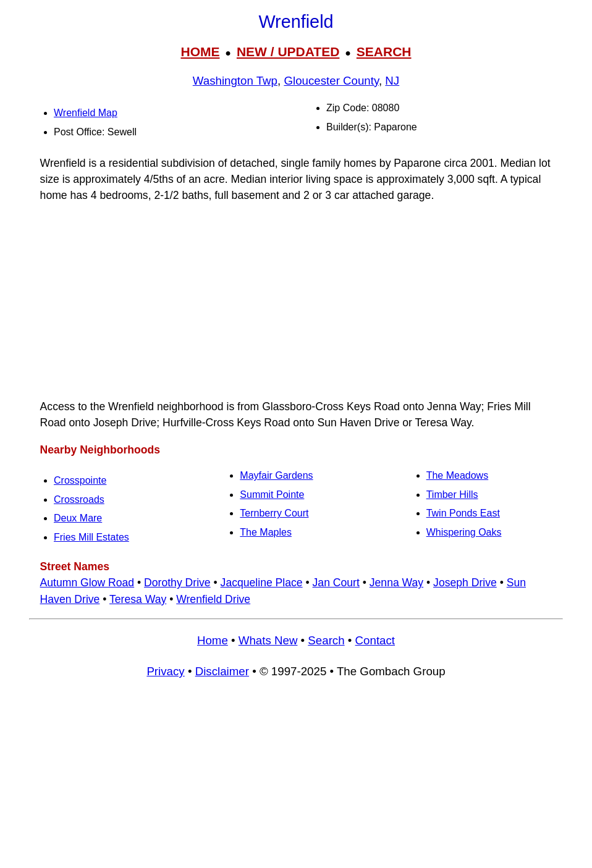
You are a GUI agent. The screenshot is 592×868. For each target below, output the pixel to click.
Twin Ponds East (463, 513)
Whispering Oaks (464, 532)
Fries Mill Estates (91, 537)
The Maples (266, 532)
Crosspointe (80, 480)
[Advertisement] (296, 301)
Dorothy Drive (177, 583)
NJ (392, 81)
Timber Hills (452, 495)
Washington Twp (235, 81)
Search (326, 640)
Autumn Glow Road (87, 583)
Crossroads (79, 499)
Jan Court (336, 583)
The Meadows (458, 475)
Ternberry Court (274, 513)
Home (213, 640)
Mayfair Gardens (276, 475)
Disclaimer (222, 671)
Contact (375, 640)
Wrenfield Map (86, 113)
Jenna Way (396, 583)
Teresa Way (138, 599)
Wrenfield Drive (213, 599)
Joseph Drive (465, 583)
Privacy (165, 671)
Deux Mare (78, 518)
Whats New (268, 640)
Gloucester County (331, 81)
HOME (200, 52)
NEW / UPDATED (288, 52)
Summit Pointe (272, 495)
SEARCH (384, 52)
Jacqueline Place (262, 583)
